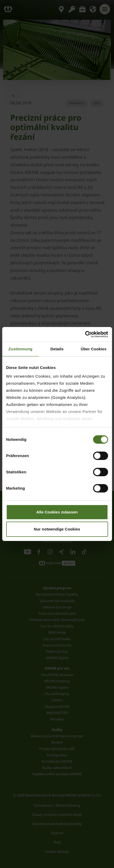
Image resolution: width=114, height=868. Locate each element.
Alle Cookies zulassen (57, 512)
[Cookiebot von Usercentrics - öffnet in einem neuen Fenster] (85, 334)
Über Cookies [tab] (94, 349)
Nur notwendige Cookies (57, 529)
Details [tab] (57, 349)
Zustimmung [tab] (20, 349)
